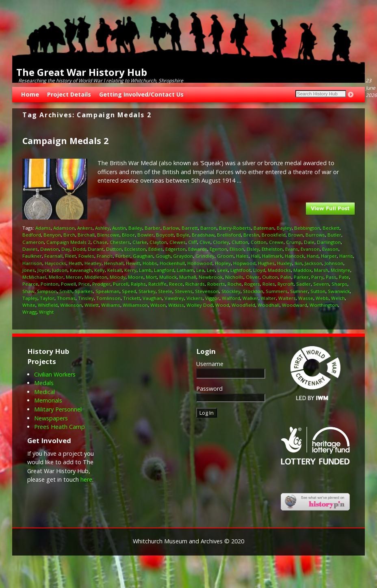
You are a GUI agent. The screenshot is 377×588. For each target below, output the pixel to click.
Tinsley (86, 298)
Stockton (253, 291)
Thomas (66, 298)
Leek (223, 270)
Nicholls (234, 277)
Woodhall (269, 305)
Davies (30, 249)
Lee (211, 270)
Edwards (198, 249)
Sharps (339, 284)
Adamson (64, 228)
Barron (208, 228)
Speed (129, 291)
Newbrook (211, 277)
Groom (225, 256)
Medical (44, 392)
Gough (163, 256)
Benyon (52, 235)
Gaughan (143, 256)
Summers (277, 291)
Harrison (32, 263)
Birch (69, 235)
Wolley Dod (200, 305)
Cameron (33, 242)
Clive (205, 242)
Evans (292, 249)
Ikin (298, 263)
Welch (338, 298)
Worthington (324, 305)
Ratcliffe (157, 284)
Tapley (30, 298)
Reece (176, 284)
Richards (195, 284)
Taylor (47, 298)
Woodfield (243, 305)
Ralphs (138, 284)
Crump (294, 242)
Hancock (295, 256)
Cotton (259, 242)
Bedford (32, 235)
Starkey (147, 291)
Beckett (331, 228)
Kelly (100, 270)
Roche (235, 284)
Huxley (285, 263)
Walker (250, 298)
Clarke (140, 242)
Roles (269, 284)
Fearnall (53, 256)
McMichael (34, 277)
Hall (255, 256)
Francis (105, 256)
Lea (200, 270)
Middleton (96, 277)
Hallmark (272, 256)
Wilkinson (71, 305)
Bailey (135, 228)
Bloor (128, 235)
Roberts (216, 284)
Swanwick (339, 291)
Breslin (251, 235)
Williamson (135, 305)
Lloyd (259, 270)
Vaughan (152, 298)
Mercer (74, 277)
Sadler (303, 284)
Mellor (56, 277)
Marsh (321, 270)
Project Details (69, 94)
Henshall (114, 263)
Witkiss (176, 305)
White (29, 305)
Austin (119, 228)
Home (30, 94)
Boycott (165, 235)
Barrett (190, 228)
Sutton (318, 291)
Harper (329, 256)
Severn (321, 284)
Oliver (253, 277)
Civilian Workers (55, 374)
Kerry (130, 270)
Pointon (50, 284)
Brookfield (274, 235)
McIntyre (340, 270)
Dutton (114, 249)
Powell (68, 284)
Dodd (79, 249)
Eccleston (135, 249)
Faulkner (32, 256)
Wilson (158, 305)
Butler (334, 235)
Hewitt (133, 263)
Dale (309, 242)
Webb (322, 298)
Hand (313, 256)
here (86, 479)
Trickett (132, 298)
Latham (185, 270)
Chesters (120, 242)
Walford (231, 298)
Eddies (156, 249)
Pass (331, 277)
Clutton (240, 242)
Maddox (302, 270)
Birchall (86, 235)
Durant (96, 249)
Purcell (121, 284)
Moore (136, 277)
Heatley (93, 263)
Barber (153, 228)
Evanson (310, 249)
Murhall (188, 277)
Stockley (231, 291)
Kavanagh (81, 270)
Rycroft (286, 284)
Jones (29, 270)
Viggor (212, 298)
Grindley (205, 256)
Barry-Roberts (235, 228)
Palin (286, 277)
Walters (287, 298)
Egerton (218, 249)
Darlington (329, 242)
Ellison (237, 249)
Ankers (85, 228)
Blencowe (108, 235)
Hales (242, 256)
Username (210, 364)
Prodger (101, 284)
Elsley (253, 249)
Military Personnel (58, 409)
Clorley (221, 242)
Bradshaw (203, 235)
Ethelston (272, 249)
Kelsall (115, 270)
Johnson (334, 263)
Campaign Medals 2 (65, 141)
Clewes (178, 242)
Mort (151, 277)
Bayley (284, 228)
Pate (344, 277)
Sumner (299, 291)
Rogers (252, 284)
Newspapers (51, 418)
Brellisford (229, 235)
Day (66, 249)
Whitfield (48, 305)
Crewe (276, 242)
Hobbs (150, 263)
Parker (301, 277)
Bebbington (307, 228)
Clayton (158, 242)
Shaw (28, 291)
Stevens (184, 291)
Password (209, 389)
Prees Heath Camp (60, 427)
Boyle (183, 235)
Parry (317, 277)
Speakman (107, 291)
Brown (296, 235)
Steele (165, 291)
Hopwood (244, 263)
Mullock (168, 277)
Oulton (270, 277)
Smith (66, 291)
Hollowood (200, 263)
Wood (222, 305)
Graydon (183, 256)
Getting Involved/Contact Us (141, 94)
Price (84, 284)
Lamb (145, 270)
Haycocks (55, 263)
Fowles (86, 256)
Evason (330, 249)
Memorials (48, 400)
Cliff (193, 242)
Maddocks (279, 270)
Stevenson (207, 291)
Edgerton (175, 249)
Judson (60, 270)
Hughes (266, 263)
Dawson (50, 249)
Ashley (102, 228)
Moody (118, 277)
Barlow (171, 228)
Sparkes (84, 291)
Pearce (30, 284)
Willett (92, 305)
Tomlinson (108, 298)
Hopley (223, 263)
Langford (164, 270)
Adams (43, 228)
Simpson (47, 291)
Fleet (70, 256)
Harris (346, 256)
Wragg (29, 312)
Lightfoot (240, 270)
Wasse (306, 298)
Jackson (313, 263)
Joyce (43, 270)
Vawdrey (174, 298)
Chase (100, 242)
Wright (46, 312)
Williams (111, 305)
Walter (268, 298)
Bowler (145, 235)
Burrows (315, 235)
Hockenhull (172, 263)
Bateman (264, 228)
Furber (123, 256)
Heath (75, 263)
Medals (44, 383)
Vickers (195, 298)
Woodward (295, 305)
